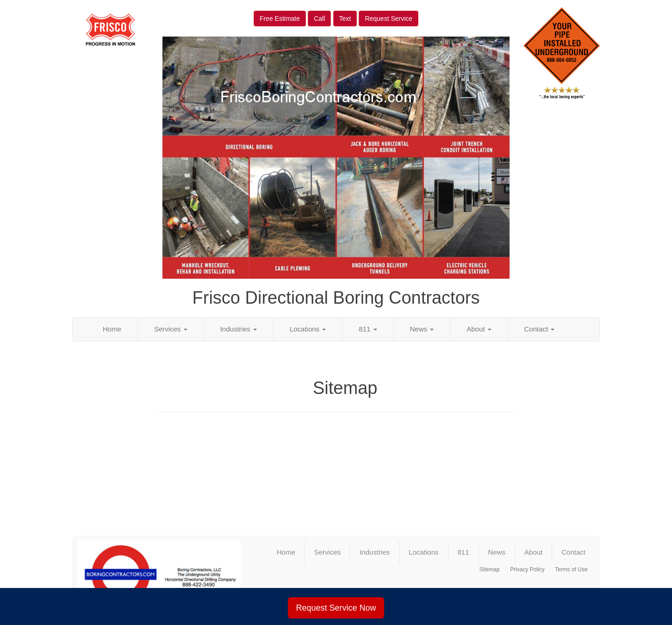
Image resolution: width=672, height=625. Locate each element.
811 (368, 329)
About (479, 329)
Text (345, 19)
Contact (540, 329)
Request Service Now (336, 608)
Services (171, 329)
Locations (308, 329)
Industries (239, 329)
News (422, 329)
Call (319, 19)
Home (112, 329)
